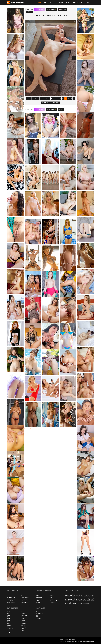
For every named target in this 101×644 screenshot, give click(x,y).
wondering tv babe (70, 598)
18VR (52, 596)
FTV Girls (38, 596)
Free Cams (61, 2)
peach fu (72, 602)
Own (45, 2)
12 (57, 99)
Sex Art (52, 597)
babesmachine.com (12, 596)
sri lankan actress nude (87, 602)
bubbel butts (84, 594)
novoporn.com (25, 594)
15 (66, 99)
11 (55, 99)
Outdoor (23, 620)
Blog (37, 615)
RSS (37, 617)
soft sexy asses (69, 594)
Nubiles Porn (39, 597)
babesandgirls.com (26, 596)
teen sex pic (68, 603)
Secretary (24, 625)
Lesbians (24, 617)
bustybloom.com (11, 602)
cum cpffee (72, 595)
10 (52, 99)
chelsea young (76, 594)
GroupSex (9, 632)
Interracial (24, 615)
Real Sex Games (52, 9)
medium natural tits (80, 597)
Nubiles (38, 601)
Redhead (24, 624)
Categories (52, 2)
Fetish (9, 630)
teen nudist (85, 598)
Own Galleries (39, 613)
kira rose (74, 603)
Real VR (52, 599)
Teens (23, 629)
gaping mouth (78, 598)
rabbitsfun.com (25, 601)
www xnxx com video (88, 599)
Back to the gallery (50, 103)
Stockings (24, 627)
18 (74, 99)
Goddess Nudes (54, 601)
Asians (9, 615)
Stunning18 (53, 602)
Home (39, 2)
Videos (68, 2)
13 (60, 99)
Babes (8, 617)
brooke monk (78, 601)
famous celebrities (70, 601)
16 (68, 99)
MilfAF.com (29, 12)
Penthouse (39, 594)
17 (71, 99)
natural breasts (86, 601)
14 (63, 99)
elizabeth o (78, 602)
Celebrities (10, 629)
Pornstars (24, 622)
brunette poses (72, 599)
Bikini (9, 622)
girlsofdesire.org (11, 597)
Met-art (38, 602)
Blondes (9, 625)
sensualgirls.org (11, 601)
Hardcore (24, 613)
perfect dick (79, 599)
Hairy (23, 612)
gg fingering (86, 595)
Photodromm (54, 594)
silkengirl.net (25, 602)
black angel (79, 603)
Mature (23, 619)
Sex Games (87, 2)
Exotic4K (61, 109)
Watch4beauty (40, 599)
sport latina (90, 594)
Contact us (39, 619)
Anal (8, 613)
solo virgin (71, 597)
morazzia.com (11, 594)
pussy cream (90, 597)
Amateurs (9, 612)
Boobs (8, 620)
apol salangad (86, 603)
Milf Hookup (62, 9)
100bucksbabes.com (26, 597)
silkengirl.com (11, 599)
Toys (23, 630)
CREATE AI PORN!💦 (40, 9)
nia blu (67, 595)
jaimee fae (79, 595)
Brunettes (9, 627)
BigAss (9, 619)
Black (8, 624)
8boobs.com (24, 599)
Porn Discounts (77, 2)
